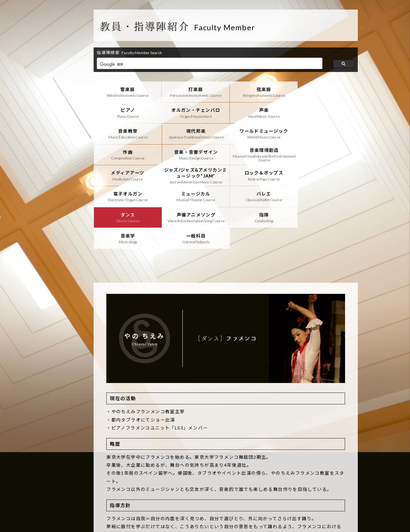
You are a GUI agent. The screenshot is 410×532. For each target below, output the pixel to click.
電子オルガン (325, 154)
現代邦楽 (325, 112)
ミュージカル (127, 174)
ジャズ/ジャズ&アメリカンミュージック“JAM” (193, 154)
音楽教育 (259, 112)
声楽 (193, 112)
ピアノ (325, 92)
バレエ (193, 174)
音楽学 (193, 195)
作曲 (193, 133)
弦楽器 (259, 92)
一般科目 (259, 195)
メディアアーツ (127, 154)
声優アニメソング (325, 174)
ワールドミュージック (127, 133)
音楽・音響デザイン (259, 133)
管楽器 (127, 92)
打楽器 (193, 92)
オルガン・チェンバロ (127, 112)
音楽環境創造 (325, 133)
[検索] (209, 64)
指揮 (127, 195)
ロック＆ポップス (259, 154)
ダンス (259, 174)
